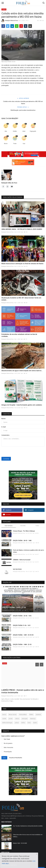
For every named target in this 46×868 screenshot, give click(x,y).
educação (25, 719)
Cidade (4, 9)
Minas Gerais (13, 714)
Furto (29, 723)
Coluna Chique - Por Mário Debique (24, 531)
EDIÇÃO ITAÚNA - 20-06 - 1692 (22, 616)
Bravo (6, 143)
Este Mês (23, 526)
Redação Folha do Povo (10, 21)
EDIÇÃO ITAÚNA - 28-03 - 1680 (22, 541)
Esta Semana (9, 526)
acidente (38, 714)
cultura (17, 719)
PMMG (31, 714)
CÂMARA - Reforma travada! (22, 560)
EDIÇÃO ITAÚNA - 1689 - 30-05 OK (23, 635)
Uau (24, 143)
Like (6, 131)
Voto (4, 758)
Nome (3, 419)
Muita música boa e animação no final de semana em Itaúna (22, 264)
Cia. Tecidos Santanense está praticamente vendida (28, 826)
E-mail (4, 427)
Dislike (15, 131)
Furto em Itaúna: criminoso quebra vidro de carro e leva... (28, 551)
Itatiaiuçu (33, 719)
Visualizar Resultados (16, 758)
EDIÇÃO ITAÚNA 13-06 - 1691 (22, 625)
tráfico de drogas (7, 723)
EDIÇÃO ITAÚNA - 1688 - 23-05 (22, 644)
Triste (15, 143)
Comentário (5, 435)
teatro (35, 723)
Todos (37, 526)
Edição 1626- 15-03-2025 (20, 843)
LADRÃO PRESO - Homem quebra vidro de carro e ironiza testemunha (23, 691)
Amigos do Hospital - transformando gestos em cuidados (22, 405)
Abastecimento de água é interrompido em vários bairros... (22, 371)
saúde (4, 719)
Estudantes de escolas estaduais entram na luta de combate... (19, 335)
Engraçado (33, 131)
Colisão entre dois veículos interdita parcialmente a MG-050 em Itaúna (23, 102)
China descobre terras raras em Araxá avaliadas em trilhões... (28, 836)
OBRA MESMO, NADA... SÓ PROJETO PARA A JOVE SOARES (22, 229)
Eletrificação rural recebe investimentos (23, 110)
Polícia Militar (23, 714)
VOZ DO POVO (17, 569)
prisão (11, 719)
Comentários (7, 414)
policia (17, 723)
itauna (4, 714)
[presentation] (13, 451)
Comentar (6, 459)
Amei (24, 131)
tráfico (23, 723)
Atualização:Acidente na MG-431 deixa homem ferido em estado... (21, 299)
